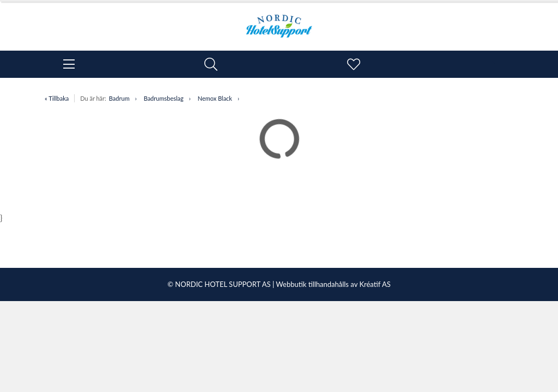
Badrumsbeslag (164, 98)
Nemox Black (215, 98)
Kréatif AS (375, 284)
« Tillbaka (57, 98)
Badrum (119, 98)
